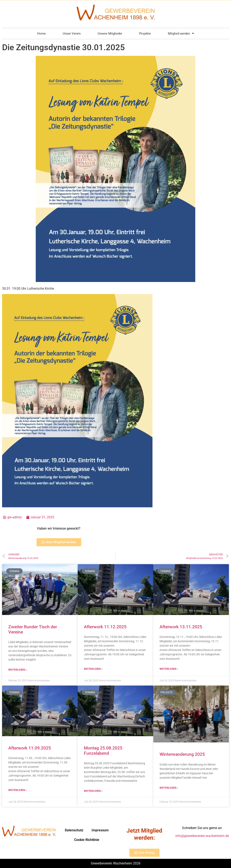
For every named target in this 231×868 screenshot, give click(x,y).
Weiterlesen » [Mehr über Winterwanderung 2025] (169, 788)
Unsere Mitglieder (110, 34)
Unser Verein (72, 34)
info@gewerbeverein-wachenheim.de (202, 836)
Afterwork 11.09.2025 (30, 748)
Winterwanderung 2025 (182, 754)
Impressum (100, 830)
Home (41, 34)
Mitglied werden (181, 33)
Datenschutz (74, 830)
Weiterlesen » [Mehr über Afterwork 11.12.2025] (93, 669)
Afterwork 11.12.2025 (105, 627)
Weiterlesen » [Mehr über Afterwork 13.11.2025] (169, 669)
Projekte (145, 34)
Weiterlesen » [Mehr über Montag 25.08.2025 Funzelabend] (93, 791)
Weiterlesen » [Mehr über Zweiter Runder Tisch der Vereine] (18, 670)
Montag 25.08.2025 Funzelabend (103, 751)
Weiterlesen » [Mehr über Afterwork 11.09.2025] (18, 790)
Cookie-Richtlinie (87, 840)
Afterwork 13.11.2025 (181, 627)
